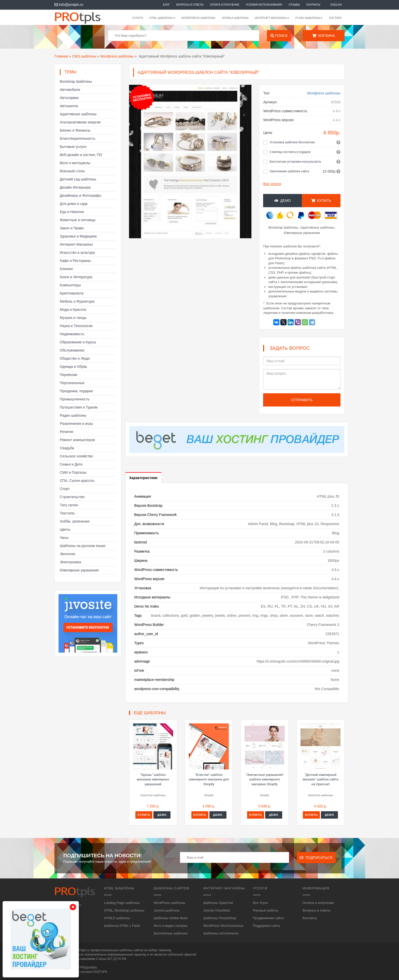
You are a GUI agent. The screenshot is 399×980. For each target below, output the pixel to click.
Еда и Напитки (72, 212)
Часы (64, 538)
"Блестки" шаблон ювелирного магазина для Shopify (209, 779)
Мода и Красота (73, 310)
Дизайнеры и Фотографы (81, 195)
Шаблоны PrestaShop (220, 918)
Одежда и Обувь (74, 367)
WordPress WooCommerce (223, 926)
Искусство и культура (77, 253)
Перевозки (69, 375)
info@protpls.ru (69, 5)
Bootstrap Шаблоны (76, 81)
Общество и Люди (75, 358)
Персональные (72, 383)
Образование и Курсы (78, 342)
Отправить (302, 400)
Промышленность (75, 399)
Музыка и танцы (73, 318)
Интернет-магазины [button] (272, 18)
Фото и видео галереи (170, 926)
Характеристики (143, 478)
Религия (67, 432)
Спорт (65, 489)
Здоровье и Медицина (78, 236)
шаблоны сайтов (131, 950)
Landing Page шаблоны (122, 903)
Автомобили (70, 90)
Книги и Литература (76, 277)
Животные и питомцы (78, 220)
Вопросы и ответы (190, 5)
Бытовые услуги (73, 147)
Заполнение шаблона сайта (289, 171)
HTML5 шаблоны (117, 918)
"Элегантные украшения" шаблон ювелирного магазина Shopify (265, 779)
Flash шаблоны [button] (309, 18)
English (336, 5)
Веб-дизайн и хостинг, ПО (81, 155)
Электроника (70, 562)
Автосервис (69, 98)
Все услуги (272, 184)
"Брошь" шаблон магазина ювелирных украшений (153, 779)
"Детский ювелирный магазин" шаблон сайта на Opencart (320, 779)
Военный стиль (72, 171)
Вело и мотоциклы (75, 163)
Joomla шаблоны (235, 18)
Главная (61, 56)
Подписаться (316, 858)
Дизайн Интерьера (75, 187)
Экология (67, 554)
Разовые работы (266, 910)
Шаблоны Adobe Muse (171, 918)
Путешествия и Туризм (79, 407)
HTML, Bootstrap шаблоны (124, 910)
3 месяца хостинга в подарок (290, 152)
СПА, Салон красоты (77, 481)
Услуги (138, 18)
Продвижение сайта (268, 918)
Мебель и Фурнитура (77, 301)
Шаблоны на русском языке (83, 546)
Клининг (67, 269)
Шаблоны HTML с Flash (122, 926)
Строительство (72, 497)
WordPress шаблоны (198, 18)
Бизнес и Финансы (75, 130)
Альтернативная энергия (80, 122)
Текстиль (67, 513)
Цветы (65, 529)
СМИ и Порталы (73, 472)
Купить (321, 201)
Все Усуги (260, 903)
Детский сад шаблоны (78, 179)
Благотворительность (78, 138)
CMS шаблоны (84, 56)
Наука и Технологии (76, 326)
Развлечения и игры (76, 424)
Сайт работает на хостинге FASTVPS (81, 972)
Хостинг (335, 18)
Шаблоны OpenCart (218, 903)
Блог (166, 5)
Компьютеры (70, 285)
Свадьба (67, 448)
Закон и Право (72, 228)
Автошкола (69, 106)
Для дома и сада (74, 204)
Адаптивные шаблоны (78, 114)
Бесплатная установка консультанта (295, 162)
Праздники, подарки (76, 391)
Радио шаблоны (73, 415)
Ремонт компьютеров (77, 440)
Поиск (279, 36)
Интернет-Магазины (76, 244)
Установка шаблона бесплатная (292, 142)
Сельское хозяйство (76, 456)
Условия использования (264, 5)
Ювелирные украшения (79, 570)
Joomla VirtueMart (217, 910)
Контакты (313, 5)
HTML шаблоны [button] (162, 18)
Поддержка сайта (266, 926)
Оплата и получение (225, 5)
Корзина (324, 36)
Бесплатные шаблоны (171, 933)
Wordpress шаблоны (117, 56)
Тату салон (69, 505)
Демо (283, 201)
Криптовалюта (72, 293)
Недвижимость (72, 334)
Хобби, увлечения (75, 521)
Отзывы (294, 5)
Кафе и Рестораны (75, 261)
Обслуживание (72, 350)
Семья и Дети (71, 464)
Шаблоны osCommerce (221, 933)
